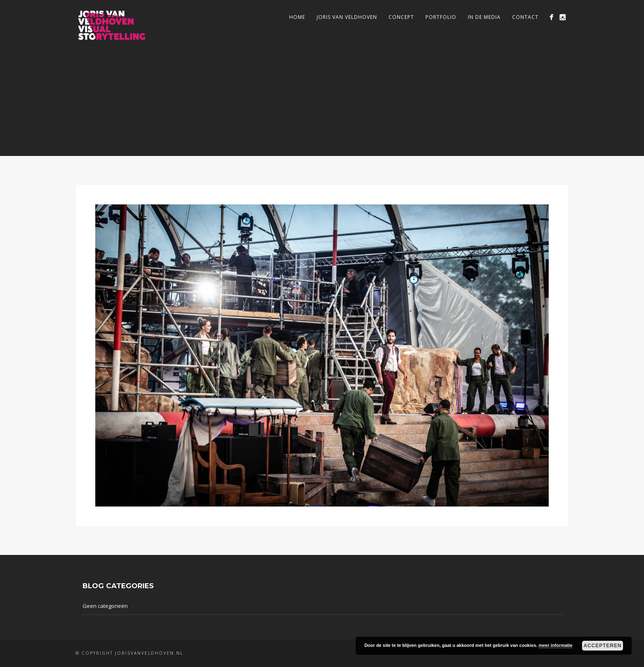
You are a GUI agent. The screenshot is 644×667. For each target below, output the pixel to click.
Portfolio (441, 17)
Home (297, 17)
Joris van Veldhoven (347, 17)
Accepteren (603, 646)
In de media (484, 17)
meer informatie (555, 645)
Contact (525, 17)
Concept (401, 17)
